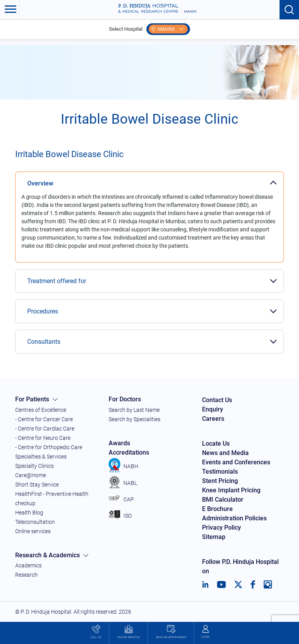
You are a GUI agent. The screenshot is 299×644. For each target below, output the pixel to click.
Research (26, 575)
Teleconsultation (35, 522)
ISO (120, 516)
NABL (123, 483)
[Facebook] (253, 584)
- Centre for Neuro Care (43, 438)
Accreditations (129, 452)
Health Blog (29, 513)
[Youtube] (221, 584)
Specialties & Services (41, 457)
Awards (119, 443)
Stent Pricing (220, 481)
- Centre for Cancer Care (44, 419)
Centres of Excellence (41, 410)
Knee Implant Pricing (231, 490)
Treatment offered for (57, 281)
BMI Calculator (223, 500)
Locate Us (216, 444)
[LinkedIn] (205, 584)
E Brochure (217, 509)
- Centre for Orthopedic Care (49, 447)
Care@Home (31, 475)
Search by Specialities (135, 419)
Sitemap (214, 537)
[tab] (149, 179)
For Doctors (125, 399)
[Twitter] (238, 584)
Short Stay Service (37, 485)
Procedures (43, 311)
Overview (40, 183)
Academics (28, 565)
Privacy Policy (222, 528)
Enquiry (213, 409)
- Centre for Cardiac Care (45, 429)
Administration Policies (234, 518)
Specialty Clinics (34, 466)
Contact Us (217, 400)
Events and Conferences (236, 462)
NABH (123, 466)
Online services (33, 531)
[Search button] (289, 10)
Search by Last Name (134, 410)
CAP (121, 499)
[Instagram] (268, 584)
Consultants (44, 342)
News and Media (225, 453)
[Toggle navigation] (10, 10)
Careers (213, 419)
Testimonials (220, 472)
